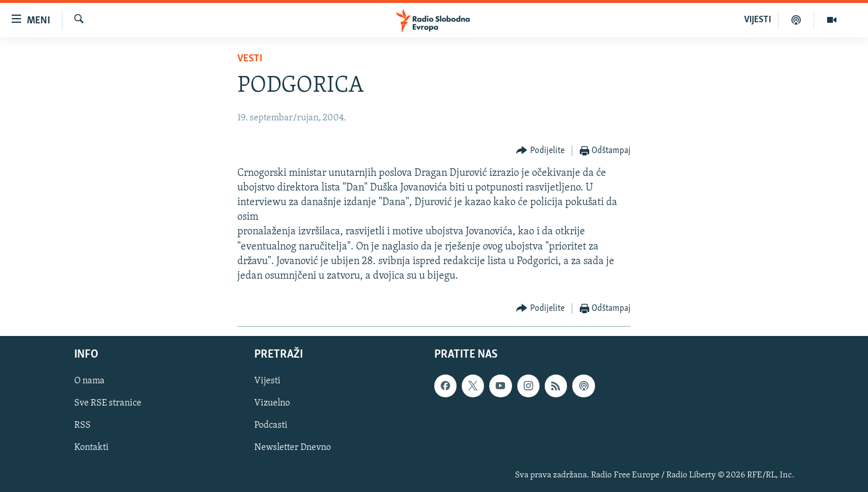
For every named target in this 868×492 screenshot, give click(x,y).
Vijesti (267, 382)
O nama (89, 382)
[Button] (540, 151)
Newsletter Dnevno (293, 448)
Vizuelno (272, 404)
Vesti (250, 59)
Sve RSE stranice (108, 404)
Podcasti (271, 426)
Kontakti (91, 448)
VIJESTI (758, 20)
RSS (82, 426)
